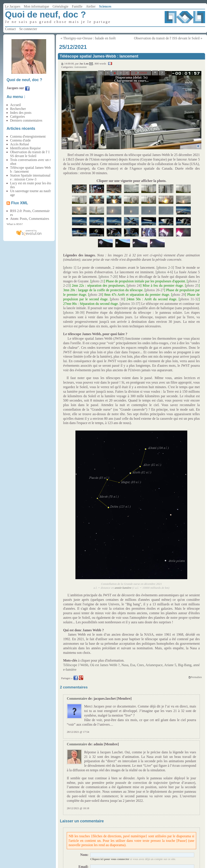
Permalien (195, 677)
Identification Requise (25, 148)
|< (101, 73)
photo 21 (98, 281)
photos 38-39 (74, 313)
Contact (10, 29)
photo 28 (96, 295)
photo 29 (179, 295)
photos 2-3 (165, 268)
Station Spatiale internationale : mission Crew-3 (30, 177)
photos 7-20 (108, 277)
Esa (133, 665)
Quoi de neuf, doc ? (45, 14)
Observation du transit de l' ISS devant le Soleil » (168, 38)
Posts (27, 211)
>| (127, 73)
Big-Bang (185, 665)
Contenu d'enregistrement (28, 136)
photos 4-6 (164, 272)
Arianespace (154, 665)
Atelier (91, 6)
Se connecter (28, 29)
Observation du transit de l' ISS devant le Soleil (30, 154)
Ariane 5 (170, 665)
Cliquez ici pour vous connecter (110, 859)
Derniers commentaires (26, 120)
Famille (77, 6)
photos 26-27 (155, 290)
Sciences (105, 6)
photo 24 (134, 285)
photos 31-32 (189, 299)
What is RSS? (15, 224)
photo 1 (70, 268)
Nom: (84, 855)
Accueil (15, 105)
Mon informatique (37, 6)
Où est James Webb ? (105, 665)
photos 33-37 (130, 304)
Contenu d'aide (20, 140)
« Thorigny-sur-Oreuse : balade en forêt (88, 38)
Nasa (125, 665)
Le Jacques (13, 6)
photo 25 (192, 285)
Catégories (17, 117)
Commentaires (39, 219)
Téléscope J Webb (76, 665)
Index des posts (21, 113)
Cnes (140, 665)
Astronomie (80, 67)
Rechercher (18, 109)
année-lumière (123, 588)
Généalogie (61, 6)
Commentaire (77, 698)
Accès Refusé (20, 144)
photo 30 (117, 299)
